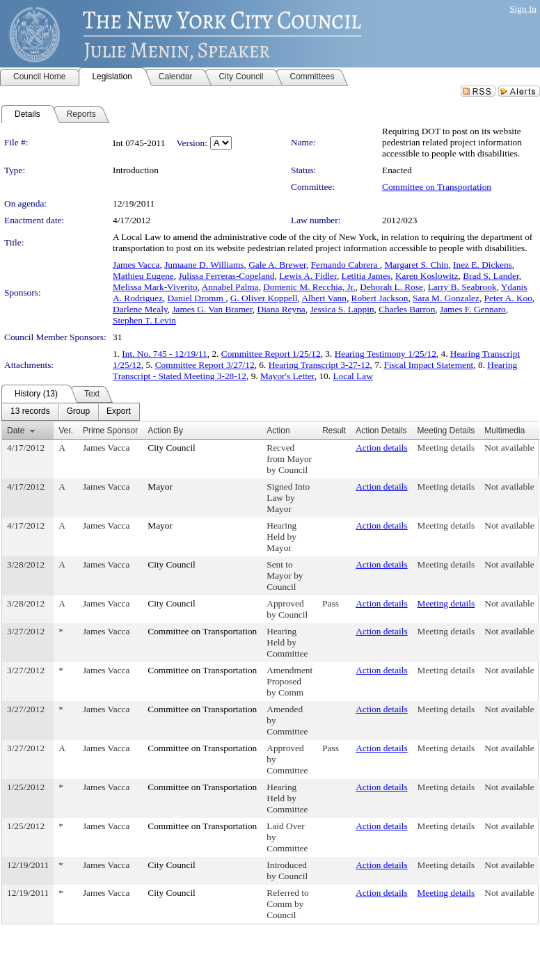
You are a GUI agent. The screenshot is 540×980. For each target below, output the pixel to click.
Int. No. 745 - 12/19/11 (164, 354)
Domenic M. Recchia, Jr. (309, 287)
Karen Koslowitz (427, 276)
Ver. (66, 431)
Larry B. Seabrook (462, 287)
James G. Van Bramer (212, 309)
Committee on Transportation (437, 187)
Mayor (160, 487)
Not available (509, 448)
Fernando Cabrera (346, 265)
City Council (172, 448)
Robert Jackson (380, 298)
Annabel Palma (230, 287)
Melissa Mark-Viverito (155, 287)
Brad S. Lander (491, 276)
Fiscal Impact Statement (429, 365)
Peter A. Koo (508, 298)
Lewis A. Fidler (308, 276)
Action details (381, 448)
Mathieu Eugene (143, 276)
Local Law (352, 376)
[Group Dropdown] (78, 412)
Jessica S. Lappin (342, 309)
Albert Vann (324, 298)
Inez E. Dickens (483, 265)
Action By (165, 431)
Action (278, 431)
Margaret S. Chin (416, 265)
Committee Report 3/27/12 (205, 365)
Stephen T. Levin (144, 320)
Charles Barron (407, 309)
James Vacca (136, 265)
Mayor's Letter (287, 376)
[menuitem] (30, 412)
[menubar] (71, 412)
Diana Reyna (281, 309)
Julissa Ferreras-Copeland (226, 276)
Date (16, 431)
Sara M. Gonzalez (446, 298)
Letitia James (366, 276)
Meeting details (446, 448)
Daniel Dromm (196, 298)
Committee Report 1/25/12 (271, 354)
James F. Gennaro (473, 309)
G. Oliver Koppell (264, 298)
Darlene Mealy (140, 309)
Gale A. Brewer (277, 265)
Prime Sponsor (110, 431)
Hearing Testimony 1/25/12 (386, 354)
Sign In (523, 9)
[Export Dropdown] (119, 412)
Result (334, 431)
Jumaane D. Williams (204, 265)
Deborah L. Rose (391, 287)
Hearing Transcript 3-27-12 (319, 365)
